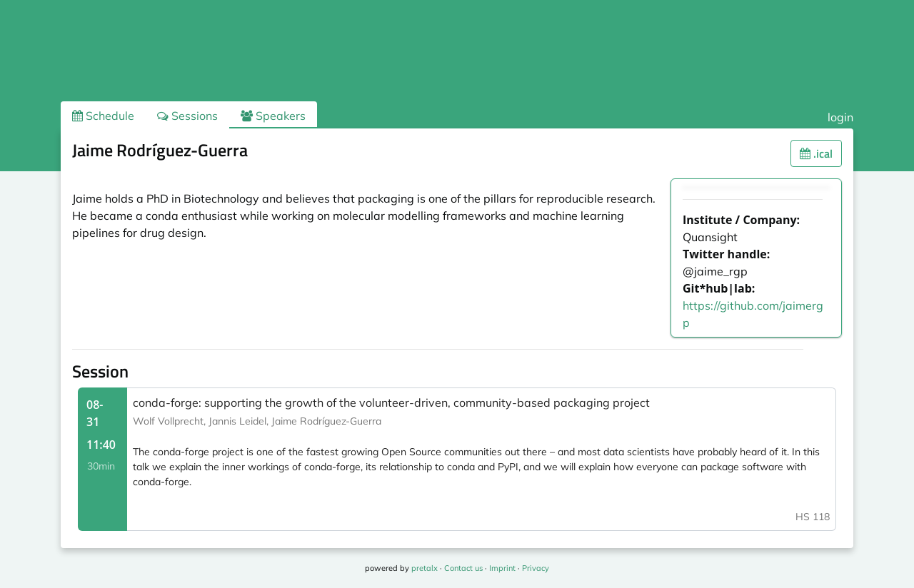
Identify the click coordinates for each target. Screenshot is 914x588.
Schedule (103, 116)
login (840, 117)
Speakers (273, 116)
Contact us (463, 568)
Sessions (187, 116)
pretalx (425, 568)
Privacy (536, 568)
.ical (816, 153)
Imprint (502, 568)
